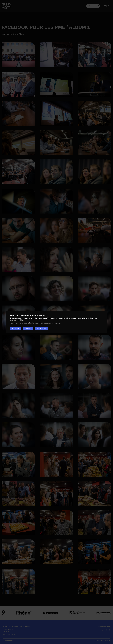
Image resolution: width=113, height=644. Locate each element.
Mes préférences (42, 328)
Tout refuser (29, 328)
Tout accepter (16, 328)
